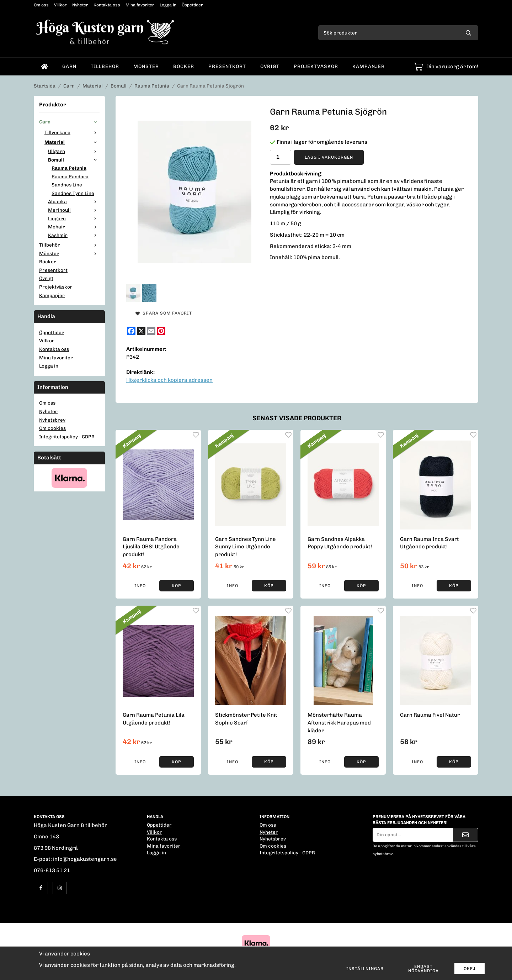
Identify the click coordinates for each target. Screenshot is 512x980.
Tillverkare (72, 132)
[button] (177, 586)
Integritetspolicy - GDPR (67, 437)
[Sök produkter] (388, 33)
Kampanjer (369, 66)
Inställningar (365, 969)
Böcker (184, 66)
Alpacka (74, 201)
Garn (69, 66)
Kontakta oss (107, 5)
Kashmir (74, 235)
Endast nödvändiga (423, 969)
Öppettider (192, 5)
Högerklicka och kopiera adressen (169, 380)
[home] (44, 67)
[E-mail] (151, 331)
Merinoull (74, 210)
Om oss (41, 5)
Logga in (168, 5)
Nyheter (80, 5)
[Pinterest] (161, 331)
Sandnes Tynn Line (73, 193)
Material (72, 142)
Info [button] (140, 586)
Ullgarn (74, 151)
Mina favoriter (140, 5)
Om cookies (52, 428)
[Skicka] (465, 835)
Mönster (146, 66)
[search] (468, 33)
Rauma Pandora (70, 176)
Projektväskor (316, 66)
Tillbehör (105, 66)
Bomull (74, 160)
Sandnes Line (67, 185)
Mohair (74, 227)
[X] (141, 331)
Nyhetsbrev (52, 420)
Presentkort (227, 66)
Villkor (60, 5)
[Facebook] (131, 331)
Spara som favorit (164, 313)
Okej (470, 969)
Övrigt (270, 66)
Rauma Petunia (69, 168)
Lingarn (74, 218)
